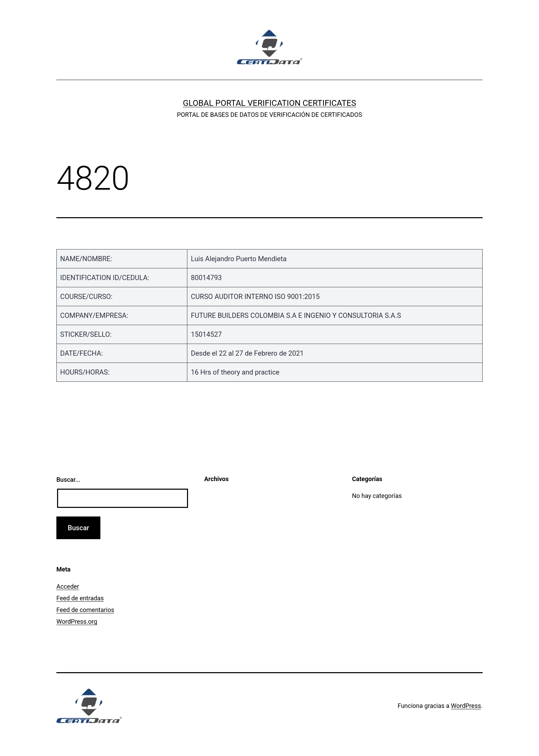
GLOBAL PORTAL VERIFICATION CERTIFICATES (269, 103)
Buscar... (68, 480)
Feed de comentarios (85, 610)
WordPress (466, 706)
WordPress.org (77, 621)
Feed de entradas (80, 598)
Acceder (68, 586)
